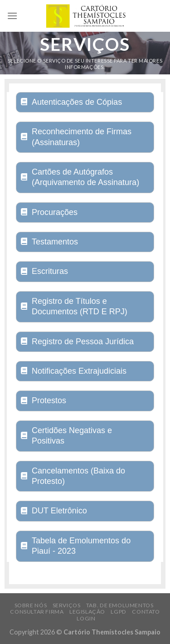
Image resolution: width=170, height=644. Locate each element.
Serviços (67, 605)
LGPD (118, 612)
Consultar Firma (37, 612)
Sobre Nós (31, 605)
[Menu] (12, 16)
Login (86, 618)
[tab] (85, 102)
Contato (146, 612)
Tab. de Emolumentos (120, 605)
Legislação (87, 612)
